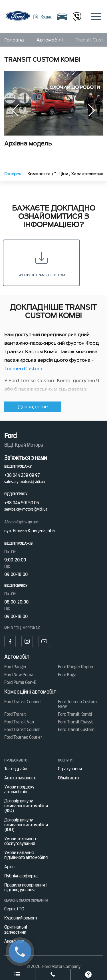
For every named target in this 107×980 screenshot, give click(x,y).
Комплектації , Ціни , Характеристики (66, 174)
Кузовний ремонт (21, 918)
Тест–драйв (16, 769)
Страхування (70, 769)
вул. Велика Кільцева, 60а (30, 531)
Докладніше (33, 407)
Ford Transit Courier (22, 730)
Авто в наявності (20, 778)
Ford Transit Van (19, 722)
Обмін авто (68, 778)
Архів (9, 867)
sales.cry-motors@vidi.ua (25, 482)
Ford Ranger (15, 667)
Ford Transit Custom (76, 730)
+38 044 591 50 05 (22, 503)
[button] (42, 17)
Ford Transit (15, 714)
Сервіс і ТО (14, 909)
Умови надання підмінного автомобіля (26, 855)
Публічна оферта (21, 876)
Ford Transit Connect (23, 702)
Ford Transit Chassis (76, 722)
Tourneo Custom (23, 369)
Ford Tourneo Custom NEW (77, 704)
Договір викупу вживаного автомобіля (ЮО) (26, 825)
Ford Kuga (67, 675)
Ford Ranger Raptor (76, 667)
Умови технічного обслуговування (21, 841)
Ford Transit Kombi (75, 714)
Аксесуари (14, 941)
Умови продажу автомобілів (19, 789)
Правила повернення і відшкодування (25, 887)
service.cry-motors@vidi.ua (26, 509)
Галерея (13, 174)
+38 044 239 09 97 (22, 475)
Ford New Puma (19, 675)
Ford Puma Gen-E (20, 682)
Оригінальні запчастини (16, 929)
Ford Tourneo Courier (23, 737)
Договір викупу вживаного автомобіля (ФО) (26, 806)
